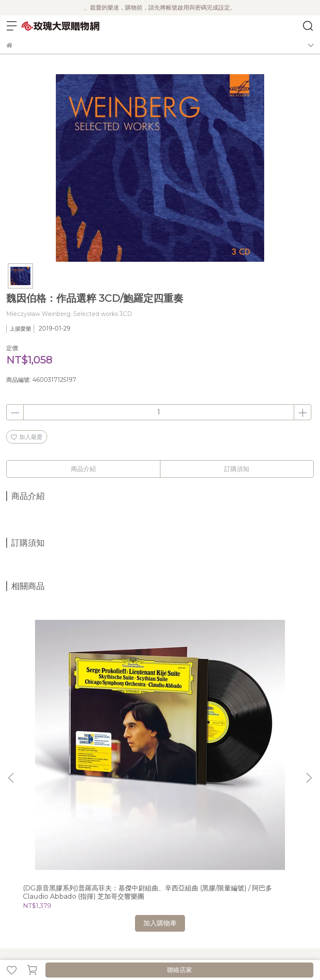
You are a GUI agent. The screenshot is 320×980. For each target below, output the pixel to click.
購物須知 (106, 790)
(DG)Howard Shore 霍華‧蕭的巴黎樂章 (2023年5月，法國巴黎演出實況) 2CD (160, 699)
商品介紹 (83, 469)
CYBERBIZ (201, 948)
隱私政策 (134, 790)
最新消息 (18, 790)
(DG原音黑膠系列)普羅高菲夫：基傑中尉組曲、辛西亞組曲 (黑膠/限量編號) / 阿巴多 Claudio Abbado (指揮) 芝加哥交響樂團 (63, 699)
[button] (309, 681)
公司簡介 (45, 790)
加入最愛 (27, 437)
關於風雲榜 (76, 790)
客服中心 (161, 790)
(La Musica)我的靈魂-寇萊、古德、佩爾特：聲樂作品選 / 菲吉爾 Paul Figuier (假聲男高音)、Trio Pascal (257, 699)
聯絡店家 (180, 970)
